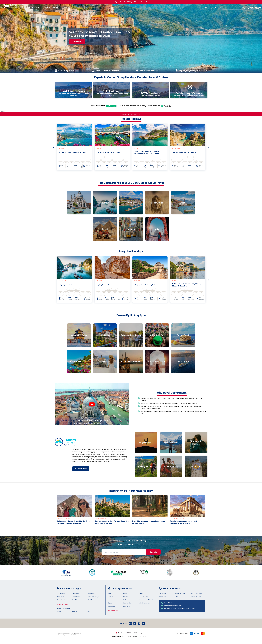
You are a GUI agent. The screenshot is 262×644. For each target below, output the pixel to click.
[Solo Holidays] (105, 362)
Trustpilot (3, 111)
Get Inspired (202, 8)
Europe (142, 594)
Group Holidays (77, 597)
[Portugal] (131, 229)
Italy (109, 594)
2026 (70, 157)
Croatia (125, 597)
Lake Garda (111, 606)
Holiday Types (53, 8)
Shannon (75, 612)
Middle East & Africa (146, 600)
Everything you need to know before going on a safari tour (149, 522)
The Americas (144, 597)
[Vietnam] (105, 203)
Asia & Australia (145, 603)
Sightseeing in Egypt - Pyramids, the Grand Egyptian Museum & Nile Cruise (74, 522)
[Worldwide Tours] (79, 335)
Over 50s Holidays (78, 600)
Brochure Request (195, 597)
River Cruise (60, 597)
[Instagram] (139, 624)
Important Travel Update (131, 114)
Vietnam (126, 600)
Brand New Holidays (63, 600)
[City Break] (105, 335)
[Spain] (131, 203)
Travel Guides (163, 597)
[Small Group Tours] (157, 362)
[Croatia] (183, 203)
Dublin (59, 612)
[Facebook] (135, 624)
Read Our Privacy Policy (131, 559)
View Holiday (77, 41)
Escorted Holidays (93, 597)
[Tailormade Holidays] (131, 335)
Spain (125, 594)
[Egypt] (105, 229)
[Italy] (79, 203)
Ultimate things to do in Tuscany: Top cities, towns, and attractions (112, 522)
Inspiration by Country (64, 518)
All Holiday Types (63, 605)
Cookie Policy (142, 637)
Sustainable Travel (116, 637)
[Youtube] (131, 624)
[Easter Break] (183, 335)
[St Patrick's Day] (157, 335)
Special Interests (137, 518)
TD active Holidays (81, 469)
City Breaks (76, 594)
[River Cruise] (183, 362)
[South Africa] (157, 203)
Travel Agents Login (196, 594)
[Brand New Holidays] (131, 362)
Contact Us (163, 594)
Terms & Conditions (126, 637)
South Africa (127, 603)
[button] (92, 405)
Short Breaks (91, 600)
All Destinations (114, 611)
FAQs (176, 597)
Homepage (140, 633)
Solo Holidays (61, 594)
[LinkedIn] (144, 624)
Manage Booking (180, 594)
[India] (157, 229)
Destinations (34, 8)
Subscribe (153, 552)
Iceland (110, 600)
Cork (89, 612)
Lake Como (127, 606)
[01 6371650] (254, 9)
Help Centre (214, 8)
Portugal (111, 597)
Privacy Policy (135, 637)
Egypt (110, 603)
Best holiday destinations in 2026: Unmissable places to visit (184, 522)
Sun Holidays (91, 594)
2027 (77, 157)
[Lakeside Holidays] (79, 362)
